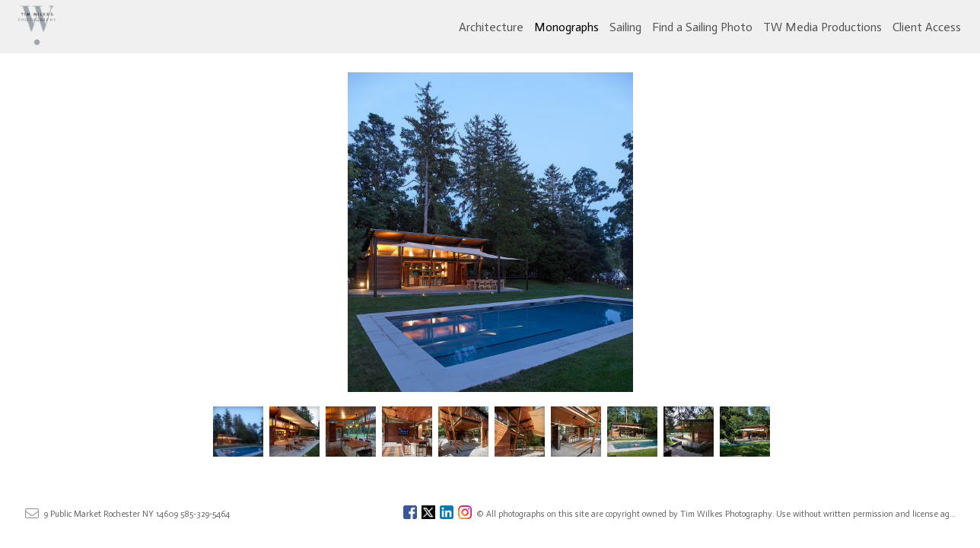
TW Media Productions (822, 27)
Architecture (491, 27)
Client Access (927, 27)
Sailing (625, 27)
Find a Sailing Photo (702, 27)
